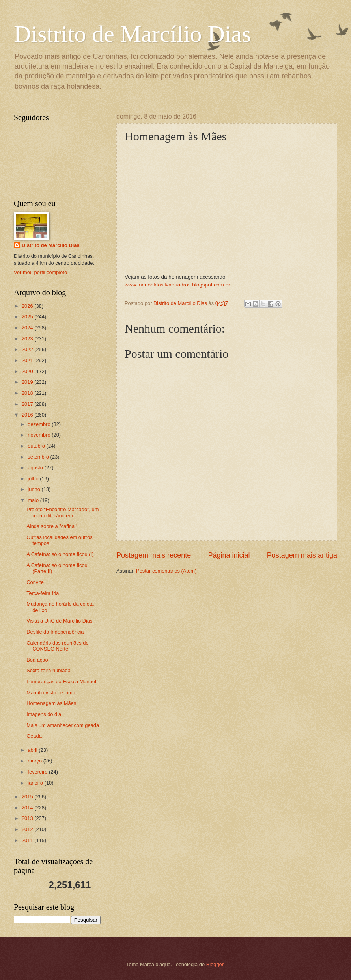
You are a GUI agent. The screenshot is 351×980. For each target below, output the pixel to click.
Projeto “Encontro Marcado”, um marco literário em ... (63, 512)
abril (33, 750)
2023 (28, 339)
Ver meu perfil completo (40, 272)
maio (34, 500)
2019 (28, 382)
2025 (28, 317)
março (35, 761)
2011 (28, 840)
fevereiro (38, 772)
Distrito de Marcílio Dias (133, 34)
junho (35, 489)
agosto (36, 468)
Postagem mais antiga (302, 555)
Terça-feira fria (43, 593)
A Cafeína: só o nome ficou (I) (60, 554)
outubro (37, 446)
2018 (28, 393)
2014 (28, 808)
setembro (39, 457)
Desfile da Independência (55, 632)
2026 (28, 306)
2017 (28, 404)
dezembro (40, 424)
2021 (28, 360)
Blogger (215, 964)
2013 (28, 818)
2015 (28, 797)
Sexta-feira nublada (49, 670)
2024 (28, 328)
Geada (34, 736)
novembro (40, 435)
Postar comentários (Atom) (166, 571)
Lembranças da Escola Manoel (61, 682)
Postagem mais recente (154, 555)
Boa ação (37, 660)
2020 (28, 371)
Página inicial (229, 555)
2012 (28, 829)
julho (34, 479)
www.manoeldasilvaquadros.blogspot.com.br (177, 285)
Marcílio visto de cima (51, 693)
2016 (28, 415)
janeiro (36, 783)
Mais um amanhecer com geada (63, 725)
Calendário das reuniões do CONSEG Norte (57, 646)
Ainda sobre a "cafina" (51, 526)
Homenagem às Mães (51, 703)
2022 (28, 349)
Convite (35, 582)
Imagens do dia (44, 714)
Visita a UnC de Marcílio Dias (59, 621)
